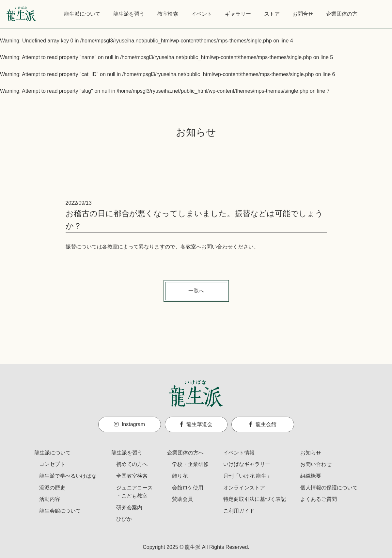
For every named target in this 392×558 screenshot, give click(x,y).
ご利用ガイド (239, 511)
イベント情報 (239, 453)
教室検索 (168, 14)
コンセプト (52, 464)
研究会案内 (129, 508)
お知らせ (311, 453)
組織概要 (311, 476)
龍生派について (82, 14)
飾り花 (180, 476)
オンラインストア (244, 488)
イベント (202, 14)
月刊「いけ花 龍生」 (247, 476)
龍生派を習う (129, 14)
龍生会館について (60, 511)
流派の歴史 (52, 488)
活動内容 (50, 499)
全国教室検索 (132, 476)
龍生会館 (263, 424)
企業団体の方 (342, 14)
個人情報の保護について (329, 488)
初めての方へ (132, 464)
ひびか (124, 519)
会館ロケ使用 (188, 488)
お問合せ (303, 14)
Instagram (129, 424)
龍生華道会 (196, 424)
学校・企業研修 (190, 464)
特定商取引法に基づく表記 (255, 499)
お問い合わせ (316, 464)
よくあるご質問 (319, 499)
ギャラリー (238, 14)
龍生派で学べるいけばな (68, 476)
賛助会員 (182, 499)
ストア (272, 14)
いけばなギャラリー (247, 464)
